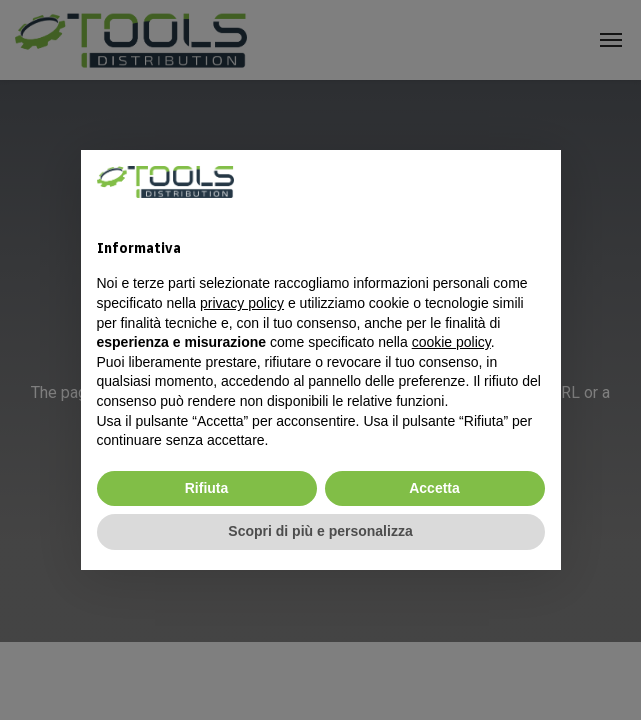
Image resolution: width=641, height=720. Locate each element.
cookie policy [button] (451, 342)
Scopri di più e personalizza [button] (320, 531)
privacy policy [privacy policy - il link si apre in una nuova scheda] (242, 303)
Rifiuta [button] (207, 488)
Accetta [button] (434, 488)
